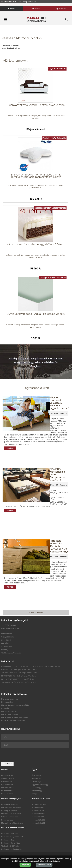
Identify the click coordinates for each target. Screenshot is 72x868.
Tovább (10, 448)
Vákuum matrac (8, 778)
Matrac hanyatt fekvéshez (12, 823)
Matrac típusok (7, 788)
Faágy (34, 794)
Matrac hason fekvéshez (11, 814)
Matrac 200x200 (39, 805)
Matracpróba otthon (10, 711)
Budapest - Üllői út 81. (10, 834)
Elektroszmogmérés (10, 699)
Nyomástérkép (7, 702)
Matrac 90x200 (38, 817)
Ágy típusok (37, 775)
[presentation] (21, 755)
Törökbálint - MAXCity (10, 846)
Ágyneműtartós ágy (40, 785)
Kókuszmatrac (7, 775)
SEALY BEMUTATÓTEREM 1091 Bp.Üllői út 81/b (19, 682)
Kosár (11, 9)
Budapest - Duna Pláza (11, 843)
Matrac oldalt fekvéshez (11, 808)
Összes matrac (7, 791)
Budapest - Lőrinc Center (11, 849)
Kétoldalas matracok (10, 805)
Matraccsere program (10, 714)
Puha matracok (8, 820)
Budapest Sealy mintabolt (12, 837)
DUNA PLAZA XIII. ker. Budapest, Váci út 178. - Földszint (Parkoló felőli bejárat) (31, 666)
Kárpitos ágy (37, 791)
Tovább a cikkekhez (36, 612)
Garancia (5, 708)
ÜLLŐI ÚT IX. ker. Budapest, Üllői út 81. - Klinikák (19, 669)
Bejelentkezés (61, 9)
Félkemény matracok (10, 817)
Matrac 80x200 (38, 811)
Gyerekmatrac (7, 785)
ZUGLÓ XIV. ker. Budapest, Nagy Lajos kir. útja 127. (20, 673)
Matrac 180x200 (38, 814)
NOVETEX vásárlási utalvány (13, 720)
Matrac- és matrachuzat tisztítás (14, 717)
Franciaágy (36, 788)
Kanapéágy (37, 778)
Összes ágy (36, 781)
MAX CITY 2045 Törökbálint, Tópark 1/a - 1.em (18, 676)
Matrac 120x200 (38, 820)
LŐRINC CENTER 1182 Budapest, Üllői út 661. (18, 679)
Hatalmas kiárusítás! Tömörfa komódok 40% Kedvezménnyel (60, 546)
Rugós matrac (7, 794)
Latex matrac (7, 781)
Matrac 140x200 (38, 823)
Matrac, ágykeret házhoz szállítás (15, 705)
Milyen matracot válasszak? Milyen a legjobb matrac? (60, 403)
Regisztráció (35, 9)
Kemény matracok (9, 811)
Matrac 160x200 (38, 808)
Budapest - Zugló (8, 840)
